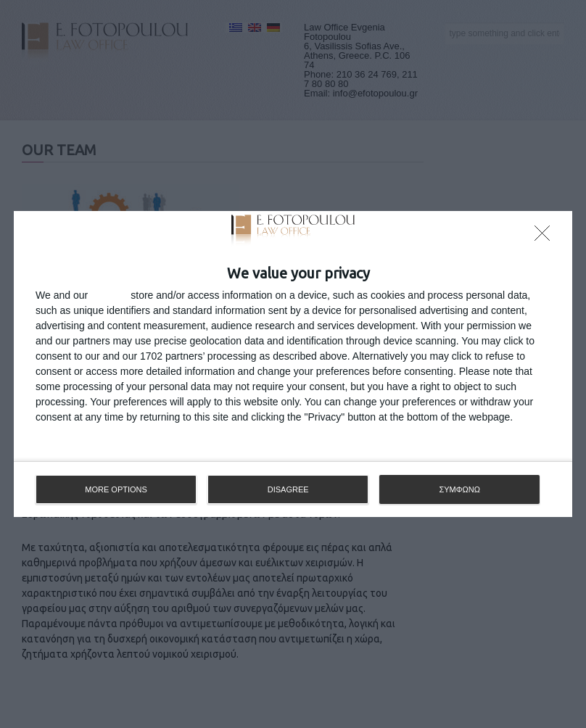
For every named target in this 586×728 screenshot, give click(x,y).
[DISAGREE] (546, 237)
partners (109, 295)
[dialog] (293, 364)
